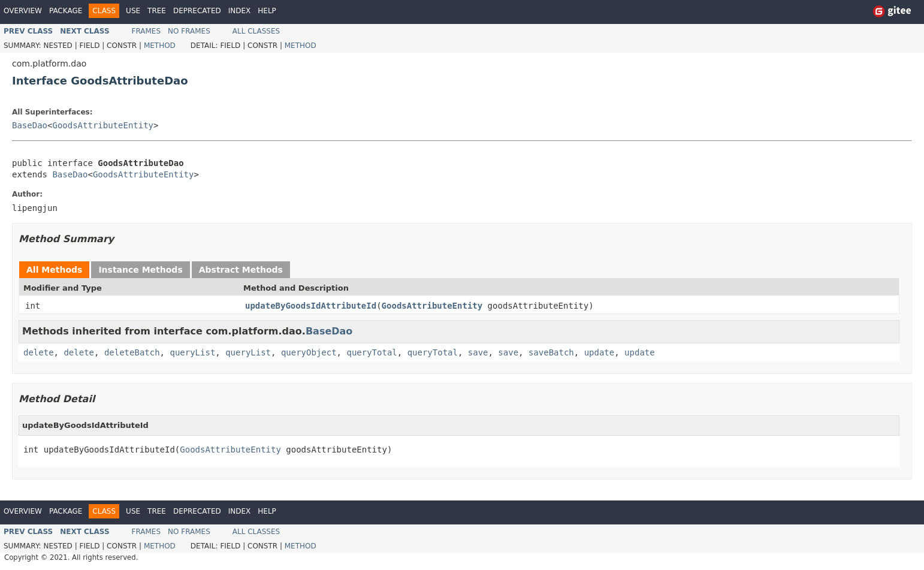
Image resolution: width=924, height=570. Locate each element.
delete (39, 352)
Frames (147, 31)
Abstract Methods (241, 270)
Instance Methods (140, 270)
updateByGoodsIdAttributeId (311, 306)
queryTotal (372, 352)
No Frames (189, 31)
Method (160, 46)
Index (240, 11)
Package (66, 11)
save (478, 352)
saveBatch (551, 352)
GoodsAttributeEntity (103, 125)
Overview (23, 11)
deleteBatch (132, 352)
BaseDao (30, 125)
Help (267, 11)
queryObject (309, 352)
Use (133, 11)
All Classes (256, 31)
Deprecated (197, 11)
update (600, 352)
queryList (192, 352)
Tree (157, 11)
